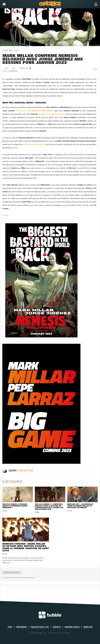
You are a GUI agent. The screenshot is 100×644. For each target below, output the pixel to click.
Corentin (10, 471)
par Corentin (25, 68)
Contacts (57, 628)
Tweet (95, 69)
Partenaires (22, 628)
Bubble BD (88, 628)
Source (5, 215)
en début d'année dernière (34, 144)
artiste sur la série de (34, 111)
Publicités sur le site (40, 628)
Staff (10, 628)
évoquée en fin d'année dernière (52, 114)
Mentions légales (72, 628)
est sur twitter (25, 471)
